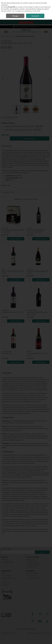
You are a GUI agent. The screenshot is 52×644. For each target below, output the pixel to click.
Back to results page (9, 192)
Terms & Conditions (33, 573)
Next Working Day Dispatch (26, 27)
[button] (49, 57)
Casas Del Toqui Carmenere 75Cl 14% (23, 129)
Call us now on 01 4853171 (26, 629)
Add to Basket (30, 138)
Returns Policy (31, 566)
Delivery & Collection (33, 564)
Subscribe (42, 552)
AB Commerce (47, 633)
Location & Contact (8, 562)
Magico (33, 633)
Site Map (5, 585)
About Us (5, 560)
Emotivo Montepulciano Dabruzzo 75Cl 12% (36, 231)
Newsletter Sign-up (33, 562)
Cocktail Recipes (7, 576)
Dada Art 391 (7, 353)
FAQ (4, 580)
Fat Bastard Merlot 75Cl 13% (12, 312)
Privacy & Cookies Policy (34, 578)
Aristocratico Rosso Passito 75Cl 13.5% (23, 126)
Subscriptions (31, 560)
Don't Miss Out (26, 23)
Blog (4, 573)
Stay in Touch (6, 549)
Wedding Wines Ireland (9, 578)
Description (7, 373)
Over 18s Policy (32, 576)
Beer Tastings (6, 583)
